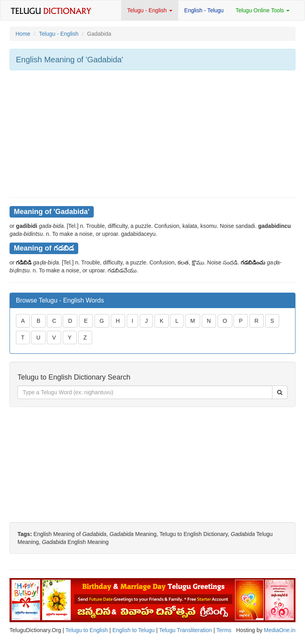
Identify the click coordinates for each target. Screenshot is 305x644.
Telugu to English (87, 630)
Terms (224, 630)
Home (23, 34)
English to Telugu (133, 630)
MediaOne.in (280, 630)
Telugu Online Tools (263, 10)
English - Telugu (204, 10)
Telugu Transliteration (185, 630)
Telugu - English (150, 10)
